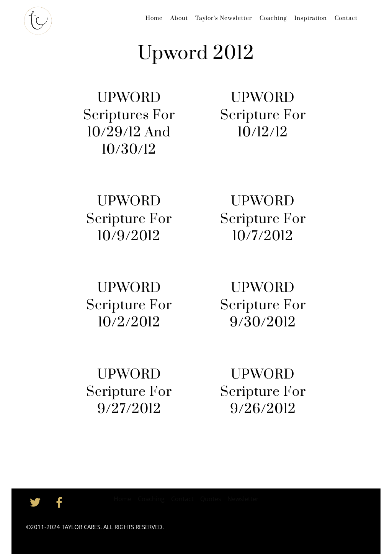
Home (154, 18)
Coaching (273, 18)
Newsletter (243, 499)
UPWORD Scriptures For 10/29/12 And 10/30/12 (129, 124)
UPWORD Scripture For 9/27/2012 (129, 392)
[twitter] (37, 501)
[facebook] (61, 501)
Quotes (211, 499)
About (179, 18)
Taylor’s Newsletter (224, 18)
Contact (346, 18)
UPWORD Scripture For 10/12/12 (263, 115)
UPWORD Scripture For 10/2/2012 (129, 305)
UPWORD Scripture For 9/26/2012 (263, 392)
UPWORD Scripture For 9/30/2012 (263, 305)
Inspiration (311, 18)
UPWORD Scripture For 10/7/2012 (263, 219)
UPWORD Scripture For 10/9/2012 (129, 219)
